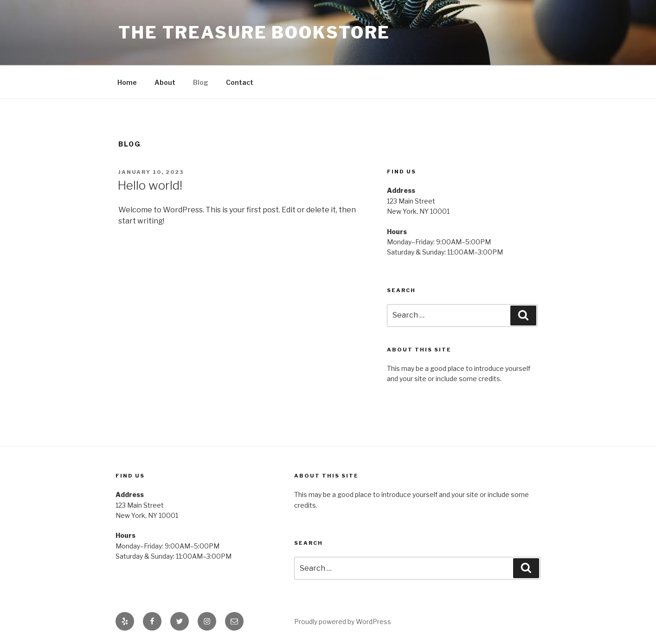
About (165, 82)
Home (127, 82)
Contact (240, 82)
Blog (201, 82)
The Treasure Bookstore (254, 32)
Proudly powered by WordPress (343, 622)
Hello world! (150, 185)
